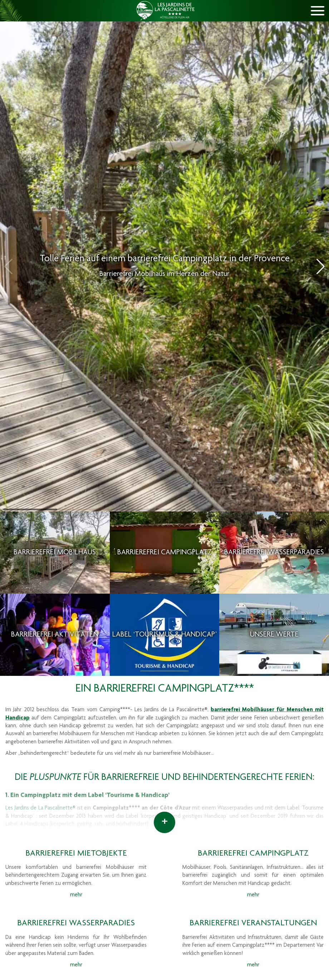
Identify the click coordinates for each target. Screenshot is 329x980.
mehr (76, 895)
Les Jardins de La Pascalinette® (40, 808)
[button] (321, 267)
